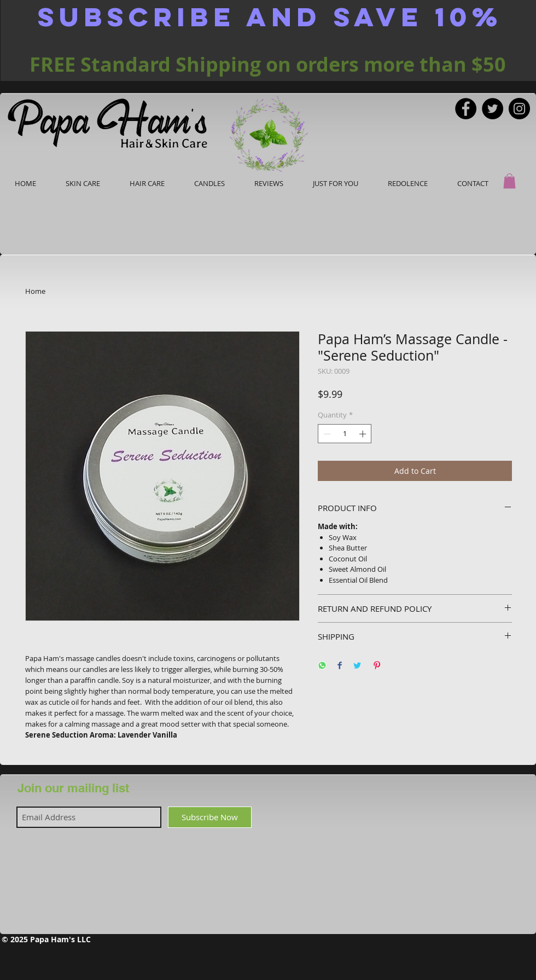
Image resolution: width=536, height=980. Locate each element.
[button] (509, 181)
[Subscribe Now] (210, 817)
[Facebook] (466, 109)
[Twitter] (493, 109)
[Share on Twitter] (357, 666)
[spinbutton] (345, 434)
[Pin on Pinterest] (377, 666)
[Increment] (364, 434)
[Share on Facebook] (340, 666)
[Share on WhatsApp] (322, 666)
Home (35, 291)
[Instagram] (519, 109)
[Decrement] (326, 434)
